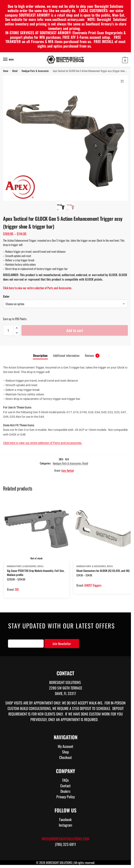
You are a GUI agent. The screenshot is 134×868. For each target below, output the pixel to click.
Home (6, 71)
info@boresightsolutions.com (66, 839)
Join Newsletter (62, 644)
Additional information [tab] (66, 355)
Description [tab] (40, 355)
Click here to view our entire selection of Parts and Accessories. (38, 288)
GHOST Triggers (93, 585)
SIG (17, 589)
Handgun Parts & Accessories (35, 71)
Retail (15, 71)
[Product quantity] (8, 330)
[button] (125, 60)
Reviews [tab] (92, 355)
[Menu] (9, 59)
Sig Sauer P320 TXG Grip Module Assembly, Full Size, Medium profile (36, 573)
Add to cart (75, 330)
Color (6, 296)
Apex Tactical (68, 470)
